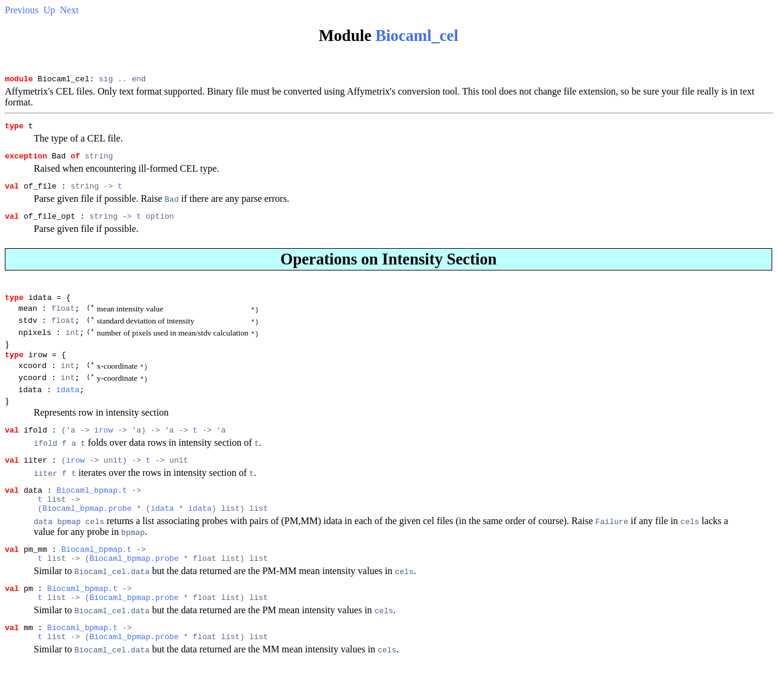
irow (103, 452)
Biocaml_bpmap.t (92, 516)
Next (70, 10)
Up (49, 10)
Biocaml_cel (417, 36)
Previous (22, 10)
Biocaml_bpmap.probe (87, 537)
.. (122, 80)
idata (68, 410)
